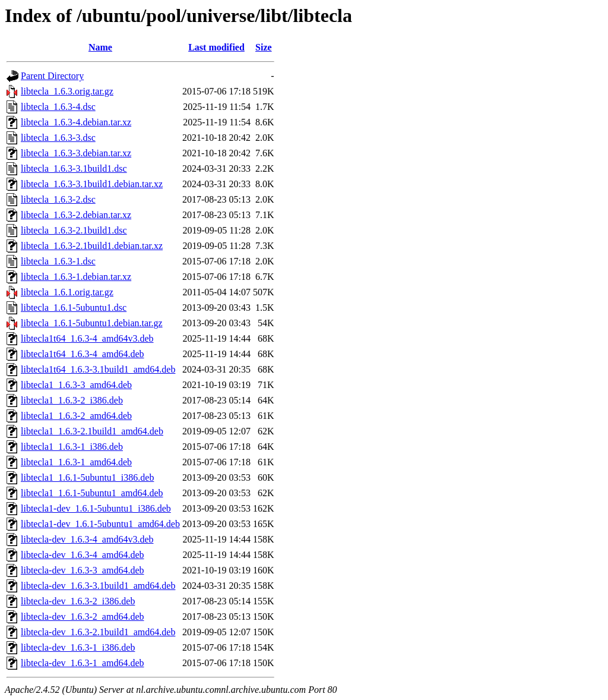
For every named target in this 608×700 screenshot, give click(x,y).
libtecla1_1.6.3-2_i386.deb (72, 400)
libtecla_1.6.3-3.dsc (58, 138)
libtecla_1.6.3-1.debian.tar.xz (76, 277)
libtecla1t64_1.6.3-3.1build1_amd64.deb (98, 369)
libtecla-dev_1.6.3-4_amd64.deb (83, 555)
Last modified (216, 47)
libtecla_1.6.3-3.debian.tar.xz (76, 153)
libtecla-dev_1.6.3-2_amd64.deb (83, 617)
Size (264, 47)
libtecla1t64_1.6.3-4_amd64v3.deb (87, 338)
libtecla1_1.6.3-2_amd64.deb (76, 416)
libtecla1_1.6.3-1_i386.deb (72, 447)
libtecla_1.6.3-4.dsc (58, 107)
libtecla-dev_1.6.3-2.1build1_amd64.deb (98, 632)
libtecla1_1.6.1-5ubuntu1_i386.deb (87, 477)
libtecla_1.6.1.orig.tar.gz (67, 292)
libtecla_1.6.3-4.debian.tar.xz (76, 122)
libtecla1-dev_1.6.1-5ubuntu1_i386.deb (96, 508)
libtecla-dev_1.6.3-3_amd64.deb (83, 570)
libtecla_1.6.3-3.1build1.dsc (74, 168)
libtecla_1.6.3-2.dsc (58, 199)
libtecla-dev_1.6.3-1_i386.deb (78, 647)
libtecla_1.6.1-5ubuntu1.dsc (74, 308)
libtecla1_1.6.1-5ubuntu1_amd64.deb (92, 493)
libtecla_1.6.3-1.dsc (58, 261)
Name (100, 47)
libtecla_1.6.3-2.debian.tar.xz (76, 215)
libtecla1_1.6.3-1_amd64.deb (76, 462)
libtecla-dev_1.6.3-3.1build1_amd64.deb (98, 586)
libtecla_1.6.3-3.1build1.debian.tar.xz (92, 184)
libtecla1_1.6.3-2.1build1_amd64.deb (92, 431)
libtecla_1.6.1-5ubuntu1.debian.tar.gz (92, 323)
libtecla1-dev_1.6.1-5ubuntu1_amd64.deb (100, 524)
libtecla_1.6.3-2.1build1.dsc (74, 230)
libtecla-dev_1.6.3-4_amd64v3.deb (87, 539)
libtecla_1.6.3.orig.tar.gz (67, 91)
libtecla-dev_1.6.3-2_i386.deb (78, 601)
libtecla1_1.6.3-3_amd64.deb (76, 385)
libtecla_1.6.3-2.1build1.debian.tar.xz (92, 246)
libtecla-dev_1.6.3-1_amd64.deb (83, 663)
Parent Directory (52, 76)
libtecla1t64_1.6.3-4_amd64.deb (83, 354)
